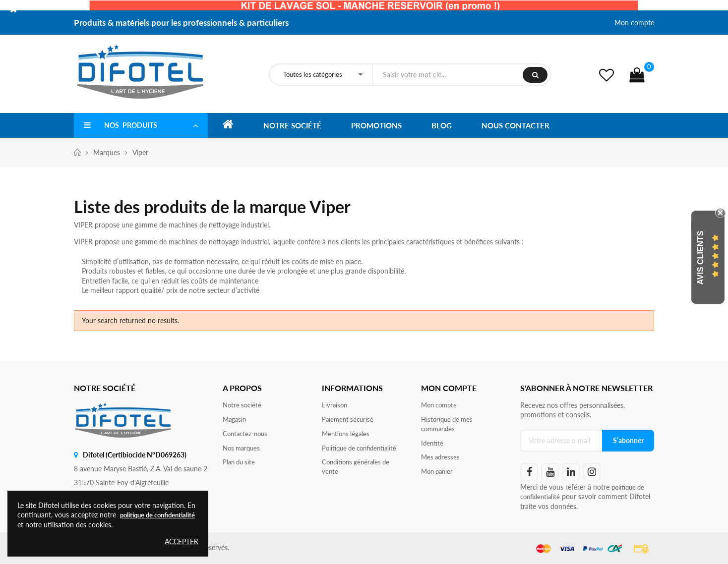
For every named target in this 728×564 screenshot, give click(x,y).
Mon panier (439, 475)
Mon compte (634, 23)
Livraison (335, 405)
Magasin (235, 420)
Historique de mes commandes (449, 425)
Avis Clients (700, 258)
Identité (433, 445)
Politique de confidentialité (363, 450)
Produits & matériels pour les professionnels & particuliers (181, 23)
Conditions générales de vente (358, 470)
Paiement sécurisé (349, 420)
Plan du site (240, 465)
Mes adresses (441, 460)
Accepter (182, 541)
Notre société (243, 405)
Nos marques (243, 450)
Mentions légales (347, 435)
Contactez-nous (247, 435)
